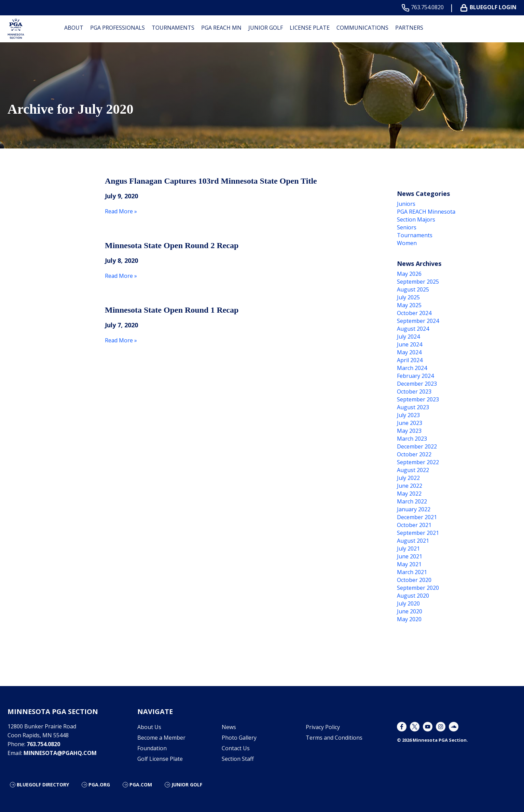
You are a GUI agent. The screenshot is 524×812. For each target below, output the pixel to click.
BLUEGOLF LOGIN (490, 7)
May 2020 (409, 619)
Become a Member (161, 738)
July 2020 (408, 603)
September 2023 (418, 399)
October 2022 (414, 454)
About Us (149, 727)
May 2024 (409, 352)
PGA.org (99, 785)
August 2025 (413, 289)
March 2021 (412, 572)
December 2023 (417, 384)
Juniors (406, 204)
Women (407, 243)
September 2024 (418, 321)
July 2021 (408, 549)
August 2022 (413, 470)
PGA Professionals (118, 28)
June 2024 (410, 344)
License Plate (310, 28)
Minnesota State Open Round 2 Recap (172, 245)
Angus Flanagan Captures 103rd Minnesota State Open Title (211, 181)
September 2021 (418, 533)
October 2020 (414, 580)
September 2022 (418, 462)
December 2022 (417, 446)
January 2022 (414, 509)
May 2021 (409, 564)
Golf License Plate (160, 759)
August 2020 (413, 596)
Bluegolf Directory (43, 785)
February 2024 (415, 376)
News (229, 727)
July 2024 (408, 337)
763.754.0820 (424, 7)
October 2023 (414, 391)
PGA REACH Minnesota (426, 212)
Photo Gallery (239, 738)
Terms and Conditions (334, 738)
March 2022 (412, 501)
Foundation (152, 748)
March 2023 (412, 439)
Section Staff (238, 759)
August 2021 (413, 541)
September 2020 (418, 588)
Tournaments (173, 28)
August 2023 (413, 407)
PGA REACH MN (221, 28)
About (74, 28)
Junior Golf (266, 28)
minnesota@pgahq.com (60, 753)
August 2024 (413, 329)
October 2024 (414, 313)
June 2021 (410, 556)
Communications (362, 28)
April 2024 (410, 360)
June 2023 (410, 423)
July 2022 (408, 478)
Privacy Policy (323, 727)
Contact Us (236, 748)
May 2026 (409, 274)
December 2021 (417, 517)
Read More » (121, 211)
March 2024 (412, 368)
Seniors (407, 227)
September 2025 (418, 282)
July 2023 (408, 415)
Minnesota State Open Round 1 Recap (172, 310)
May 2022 (409, 494)
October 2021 (414, 525)
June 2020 (410, 611)
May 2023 (409, 431)
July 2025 (408, 297)
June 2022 (410, 486)
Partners (409, 28)
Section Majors (416, 219)
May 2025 (409, 305)
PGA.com (141, 785)
